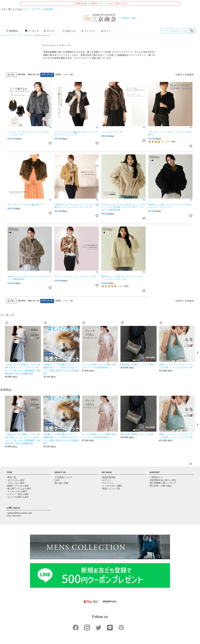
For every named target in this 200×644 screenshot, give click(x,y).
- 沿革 (56, 480)
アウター (29, 35)
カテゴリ (50, 31)
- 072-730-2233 (14, 516)
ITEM (9, 472)
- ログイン (106, 480)
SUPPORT (155, 472)
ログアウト (37, 9)
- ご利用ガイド (156, 477)
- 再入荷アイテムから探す (19, 489)
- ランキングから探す (17, 491)
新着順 (58, 74)
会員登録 (49, 9)
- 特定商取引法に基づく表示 (162, 480)
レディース (5, 35)
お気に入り (69, 31)
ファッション (18, 35)
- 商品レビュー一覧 (111, 489)
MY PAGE (107, 472)
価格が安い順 (33, 74)
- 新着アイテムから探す (18, 486)
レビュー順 (68, 74)
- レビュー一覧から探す (18, 494)
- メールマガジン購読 (112, 486)
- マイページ (107, 483)
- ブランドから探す (16, 483)
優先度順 (22, 74)
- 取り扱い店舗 (61, 483)
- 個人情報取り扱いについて (162, 483)
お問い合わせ (13, 508)
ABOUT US (60, 472)
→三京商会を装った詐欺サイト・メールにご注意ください (100, 3)
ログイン (27, 9)
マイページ (88, 31)
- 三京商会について (63, 477)
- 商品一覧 (11, 477)
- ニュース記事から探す (18, 497)
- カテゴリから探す (16, 480)
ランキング (32, 31)
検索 (192, 31)
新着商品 (12, 31)
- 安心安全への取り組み (160, 486)
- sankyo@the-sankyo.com (19, 513)
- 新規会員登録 (108, 477)
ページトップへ (191, 464)
